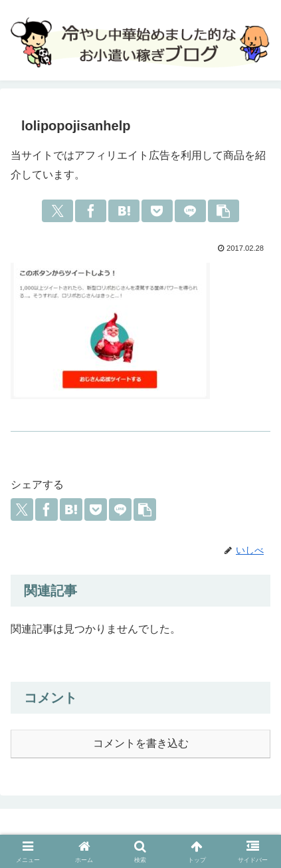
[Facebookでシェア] (91, 211)
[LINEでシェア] (190, 211)
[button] (224, 211)
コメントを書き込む (141, 743)
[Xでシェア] (57, 211)
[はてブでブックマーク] (124, 211)
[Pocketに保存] (157, 211)
